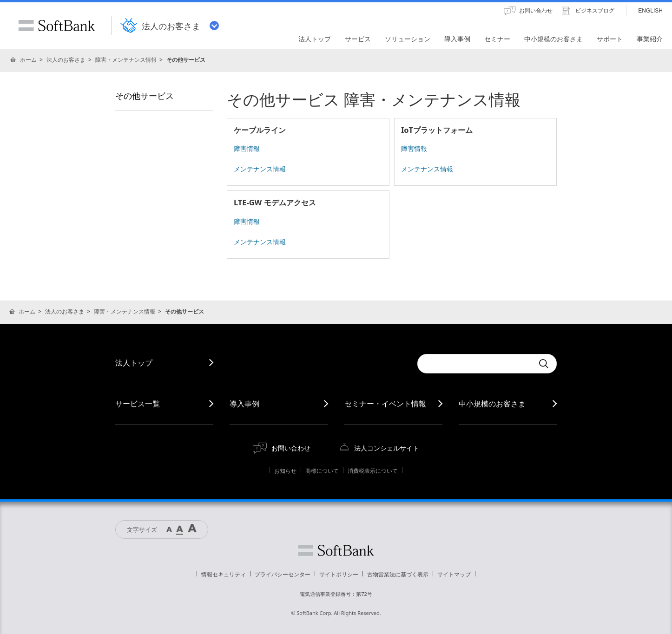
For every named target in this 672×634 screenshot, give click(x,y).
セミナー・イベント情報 (385, 404)
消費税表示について (373, 471)
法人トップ (134, 363)
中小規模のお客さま (492, 404)
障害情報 (247, 148)
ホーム (28, 60)
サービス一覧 (138, 404)
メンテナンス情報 (260, 169)
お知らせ (285, 471)
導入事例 (244, 404)
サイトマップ (454, 574)
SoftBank (57, 26)
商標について (322, 471)
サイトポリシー (339, 574)
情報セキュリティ (224, 574)
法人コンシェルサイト (387, 448)
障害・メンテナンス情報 (126, 60)
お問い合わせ (291, 448)
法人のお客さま (66, 60)
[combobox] (475, 364)
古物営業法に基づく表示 (398, 574)
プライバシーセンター (283, 574)
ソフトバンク (336, 550)
